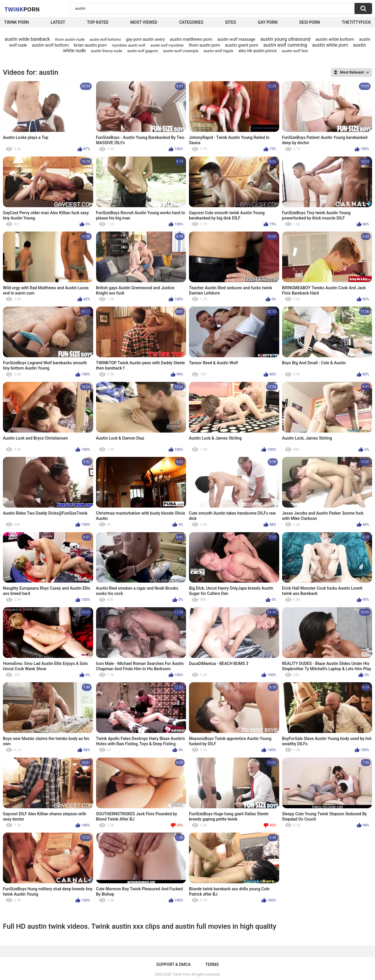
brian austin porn (90, 45)
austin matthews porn (191, 39)
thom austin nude (70, 39)
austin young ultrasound (285, 39)
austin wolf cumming (285, 45)
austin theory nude (106, 51)
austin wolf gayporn (143, 51)
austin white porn (330, 45)
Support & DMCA (173, 964)
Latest (58, 22)
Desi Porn (310, 22)
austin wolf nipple (219, 51)
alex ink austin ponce (258, 51)
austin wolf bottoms (105, 40)
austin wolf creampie (181, 51)
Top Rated (98, 22)
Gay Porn (268, 22)
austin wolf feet (295, 51)
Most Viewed (144, 22)
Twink (22, 9)
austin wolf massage (236, 39)
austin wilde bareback (27, 39)
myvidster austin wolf (129, 45)
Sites (230, 22)
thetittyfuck (356, 22)
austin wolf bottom (50, 45)
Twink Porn (17, 22)
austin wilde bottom (335, 39)
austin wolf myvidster (167, 45)
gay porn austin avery (145, 39)
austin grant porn (242, 45)
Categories (191, 22)
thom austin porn (204, 45)
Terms (212, 964)
